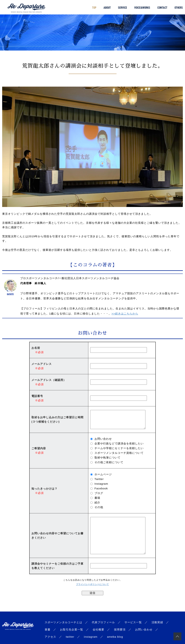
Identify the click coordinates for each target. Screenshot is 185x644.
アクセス (50, 637)
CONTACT (162, 8)
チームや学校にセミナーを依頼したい (119, 448)
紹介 (97, 502)
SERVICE (122, 8)
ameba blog (115, 637)
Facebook (101, 488)
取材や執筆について (107, 458)
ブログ (99, 493)
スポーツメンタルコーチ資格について (119, 453)
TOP (94, 8)
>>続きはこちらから (125, 314)
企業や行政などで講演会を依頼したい (119, 443)
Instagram (101, 484)
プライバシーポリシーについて (92, 584)
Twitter (99, 479)
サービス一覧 (133, 622)
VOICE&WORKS (142, 8)
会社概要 (98, 629)
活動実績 (157, 622)
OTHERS (179, 8)
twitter (70, 637)
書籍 (97, 498)
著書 (48, 629)
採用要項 (120, 629)
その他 (99, 507)
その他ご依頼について (109, 462)
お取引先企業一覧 (72, 629)
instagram (91, 637)
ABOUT (107, 8)
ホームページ (103, 474)
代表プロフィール (103, 622)
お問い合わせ (103, 439)
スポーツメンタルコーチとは (63, 622)
